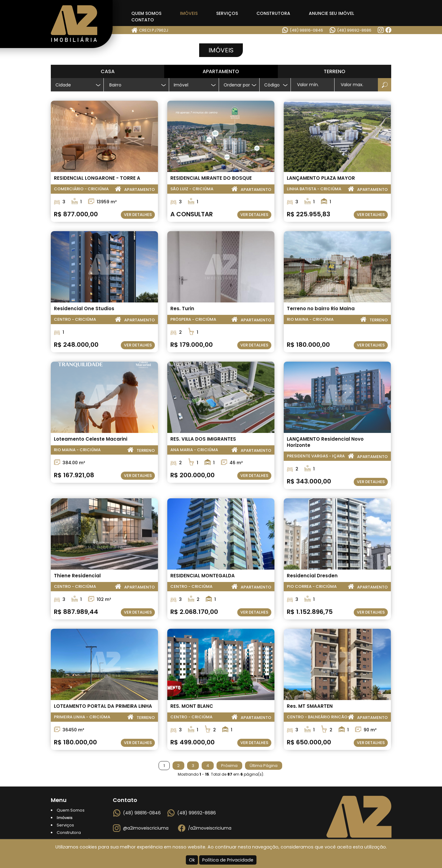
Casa (108, 71)
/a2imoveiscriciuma (210, 828)
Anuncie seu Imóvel (331, 13)
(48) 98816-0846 (306, 30)
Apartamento (221, 71)
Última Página (264, 766)
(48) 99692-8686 (354, 30)
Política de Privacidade (228, 860)
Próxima (229, 766)
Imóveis (189, 13)
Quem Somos (146, 13)
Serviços (227, 13)
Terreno (335, 71)
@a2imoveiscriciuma (146, 828)
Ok (192, 860)
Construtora (273, 13)
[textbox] (139, 85)
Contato (143, 20)
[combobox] (136, 85)
